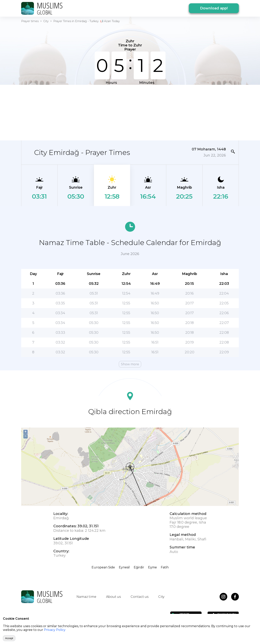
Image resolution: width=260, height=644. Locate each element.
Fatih (165, 567)
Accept (9, 638)
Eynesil (124, 567)
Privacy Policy (55, 630)
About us (113, 597)
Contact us (140, 597)
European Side (103, 567)
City (46, 21)
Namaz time (86, 597)
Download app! (214, 8)
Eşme (152, 567)
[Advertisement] (130, 112)
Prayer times (30, 21)
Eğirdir (139, 567)
